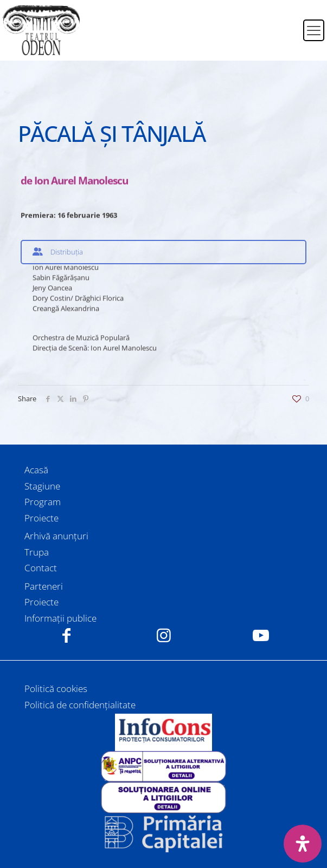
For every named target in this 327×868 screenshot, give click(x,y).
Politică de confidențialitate (80, 705)
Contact (41, 568)
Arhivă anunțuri (56, 536)
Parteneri (44, 586)
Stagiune (42, 486)
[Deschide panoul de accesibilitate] (303, 844)
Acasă (36, 470)
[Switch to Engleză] (288, 37)
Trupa (37, 552)
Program (43, 502)
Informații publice (60, 618)
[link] (164, 732)
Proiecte (41, 518)
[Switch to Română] (288, 24)
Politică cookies (56, 688)
